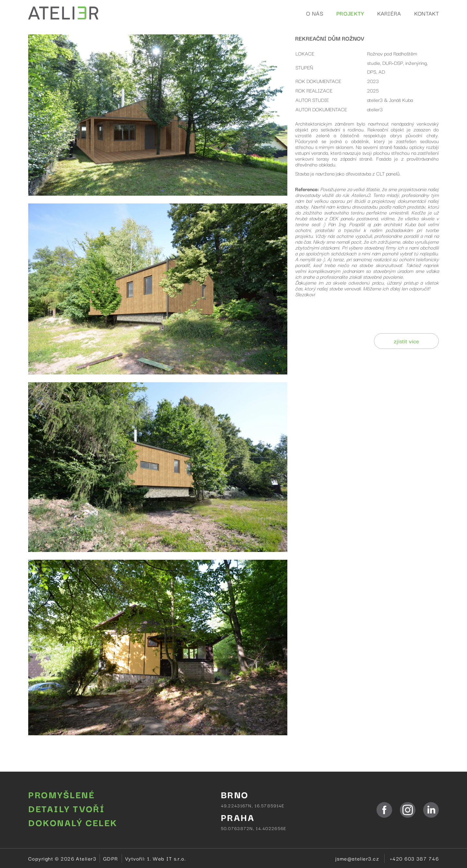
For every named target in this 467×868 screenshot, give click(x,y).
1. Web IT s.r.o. (167, 858)
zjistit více (406, 341)
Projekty (350, 13)
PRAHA (238, 817)
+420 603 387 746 (414, 858)
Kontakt (426, 13)
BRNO (235, 794)
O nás (315, 13)
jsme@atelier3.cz (357, 858)
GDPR (111, 858)
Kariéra (389, 13)
